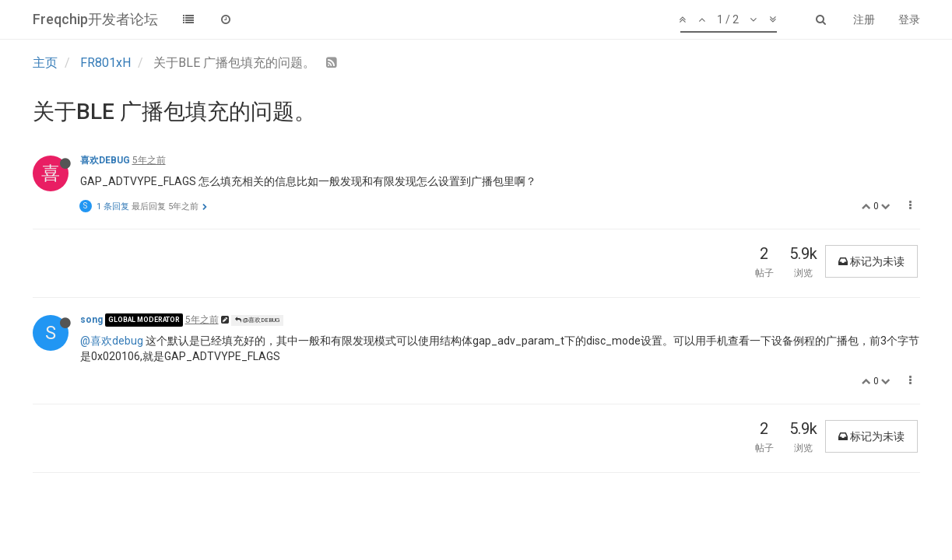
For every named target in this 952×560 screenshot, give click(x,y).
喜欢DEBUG (105, 160)
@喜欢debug (112, 341)
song (91, 320)
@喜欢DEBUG (257, 320)
